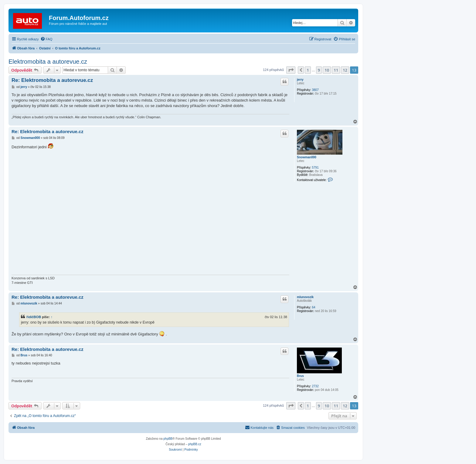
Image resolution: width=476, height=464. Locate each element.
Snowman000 (307, 157)
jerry (300, 80)
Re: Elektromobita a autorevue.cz (52, 80)
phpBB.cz (195, 444)
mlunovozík (305, 297)
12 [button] (345, 70)
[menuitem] (46, 39)
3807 (315, 90)
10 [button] (327, 70)
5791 (315, 168)
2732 (315, 386)
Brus (300, 376)
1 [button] (308, 70)
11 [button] (336, 70)
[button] (291, 70)
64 (313, 307)
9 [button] (319, 70)
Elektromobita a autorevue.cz (48, 62)
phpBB (168, 439)
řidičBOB (34, 317)
